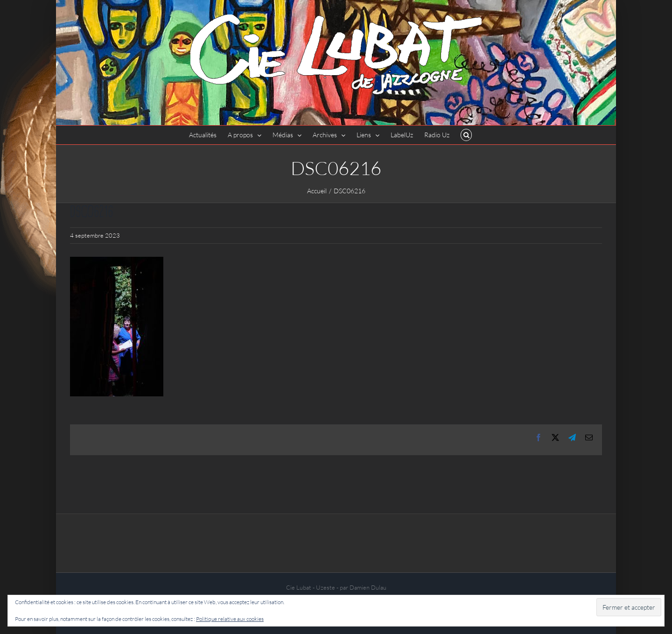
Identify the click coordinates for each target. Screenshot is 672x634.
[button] (466, 135)
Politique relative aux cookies (230, 619)
